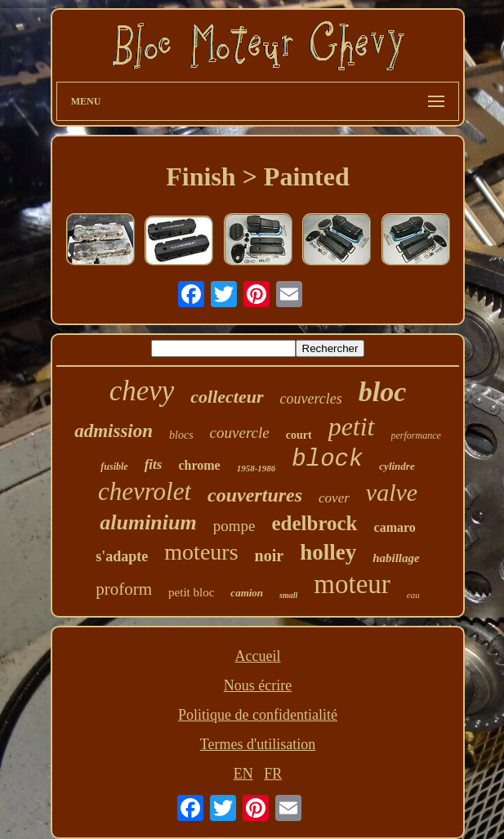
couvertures (255, 495)
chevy (142, 391)
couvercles (311, 399)
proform (124, 589)
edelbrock (314, 523)
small (288, 595)
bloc (383, 392)
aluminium (148, 522)
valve (392, 492)
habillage (396, 558)
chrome (199, 465)
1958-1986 (256, 468)
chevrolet (145, 491)
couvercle (240, 433)
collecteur (227, 397)
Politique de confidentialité (258, 715)
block (327, 460)
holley (328, 552)
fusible (114, 466)
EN (243, 774)
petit (352, 426)
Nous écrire (258, 685)
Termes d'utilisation (258, 744)
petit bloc (191, 592)
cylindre (397, 466)
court (299, 435)
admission (114, 431)
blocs (181, 435)
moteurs (201, 552)
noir (270, 556)
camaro (395, 527)
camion (247, 593)
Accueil (258, 656)
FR (273, 774)
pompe (234, 526)
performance (416, 435)
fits (154, 464)
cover (334, 498)
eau (413, 595)
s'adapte (122, 556)
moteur (352, 584)
